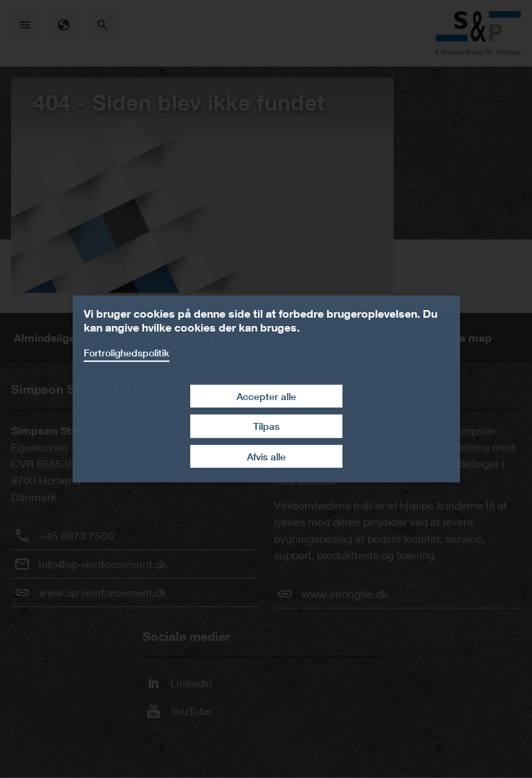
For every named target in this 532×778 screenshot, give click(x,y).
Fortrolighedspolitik (127, 353)
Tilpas (266, 426)
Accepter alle (266, 396)
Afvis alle (266, 456)
